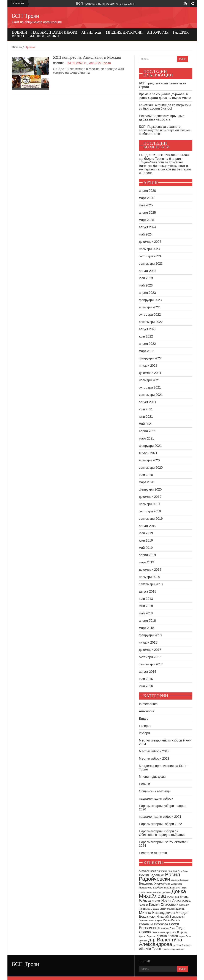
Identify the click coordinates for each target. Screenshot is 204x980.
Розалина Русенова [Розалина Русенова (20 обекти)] (154, 924)
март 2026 (147, 198)
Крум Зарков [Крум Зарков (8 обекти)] (153, 909)
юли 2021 (146, 409)
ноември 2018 (149, 577)
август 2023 (148, 271)
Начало (17, 47)
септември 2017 (151, 664)
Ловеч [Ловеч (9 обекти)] (163, 909)
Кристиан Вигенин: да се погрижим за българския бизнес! (165, 107)
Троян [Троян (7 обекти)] (154, 932)
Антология (158, 33)
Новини (20, 33)
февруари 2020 (150, 489)
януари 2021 (148, 453)
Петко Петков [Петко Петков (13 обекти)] (172, 920)
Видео (18, 36)
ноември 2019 (149, 504)
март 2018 (147, 628)
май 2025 (146, 205)
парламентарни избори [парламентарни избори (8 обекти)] (173, 949)
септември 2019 (151, 519)
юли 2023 (146, 278)
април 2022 (147, 344)
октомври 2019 (150, 511)
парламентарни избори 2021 (160, 817)
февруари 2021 (150, 446)
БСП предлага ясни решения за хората (105, 4)
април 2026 (147, 191)
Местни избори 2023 (154, 759)
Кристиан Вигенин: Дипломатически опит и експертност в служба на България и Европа (165, 168)
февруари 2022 (150, 358)
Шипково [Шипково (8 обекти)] (143, 941)
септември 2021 (151, 395)
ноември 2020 (149, 460)
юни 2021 (146, 417)
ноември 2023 (149, 249)
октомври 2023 (150, 256)
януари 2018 (148, 642)
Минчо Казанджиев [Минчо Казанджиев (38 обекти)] (157, 912)
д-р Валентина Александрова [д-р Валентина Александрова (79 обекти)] (161, 942)
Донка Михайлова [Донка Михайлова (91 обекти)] (163, 894)
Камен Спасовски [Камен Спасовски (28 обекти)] (164, 904)
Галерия (181, 33)
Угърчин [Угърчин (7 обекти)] (161, 932)
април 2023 (147, 293)
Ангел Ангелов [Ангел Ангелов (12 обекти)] (148, 871)
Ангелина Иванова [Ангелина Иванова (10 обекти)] (167, 871)
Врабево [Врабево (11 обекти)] (158, 888)
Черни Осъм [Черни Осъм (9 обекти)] (185, 936)
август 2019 (148, 526)
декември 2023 (150, 242)
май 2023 (146, 285)
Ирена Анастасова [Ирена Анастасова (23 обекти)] (176, 900)
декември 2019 (150, 497)
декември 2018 (150, 570)
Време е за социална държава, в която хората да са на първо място (165, 96)
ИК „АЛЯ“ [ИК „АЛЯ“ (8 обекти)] (156, 901)
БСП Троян (25, 16)
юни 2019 (146, 540)
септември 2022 (151, 322)
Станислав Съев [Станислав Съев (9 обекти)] (167, 928)
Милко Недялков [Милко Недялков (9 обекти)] (176, 909)
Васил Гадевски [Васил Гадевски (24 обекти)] (152, 875)
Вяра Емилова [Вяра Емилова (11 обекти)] (172, 888)
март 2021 (147, 438)
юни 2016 (146, 686)
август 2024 (148, 227)
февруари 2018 (150, 635)
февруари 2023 (150, 300)
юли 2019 (146, 533)
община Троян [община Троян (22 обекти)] (150, 949)
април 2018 (147, 621)
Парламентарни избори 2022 (161, 824)
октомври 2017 (150, 657)
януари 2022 (148, 366)
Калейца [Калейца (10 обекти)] (144, 905)
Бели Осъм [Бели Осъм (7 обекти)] (183, 871)
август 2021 (148, 402)
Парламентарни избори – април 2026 (66, 33)
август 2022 (148, 329)
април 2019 (147, 555)
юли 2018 (146, 599)
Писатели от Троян (153, 853)
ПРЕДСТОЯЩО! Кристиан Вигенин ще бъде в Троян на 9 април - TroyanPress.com (165, 159)
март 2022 (147, 351)
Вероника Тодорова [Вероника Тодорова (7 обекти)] (180, 880)
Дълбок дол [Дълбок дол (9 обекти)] (173, 897)
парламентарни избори (156, 799)
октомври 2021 (150, 387)
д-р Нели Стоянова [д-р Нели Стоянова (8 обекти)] (182, 945)
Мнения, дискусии (124, 33)
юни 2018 (146, 606)
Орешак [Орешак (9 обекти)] (143, 920)
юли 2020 (146, 475)
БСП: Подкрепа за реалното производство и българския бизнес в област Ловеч (165, 130)
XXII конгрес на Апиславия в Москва (87, 58)
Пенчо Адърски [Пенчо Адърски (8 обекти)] (155, 920)
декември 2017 (150, 650)
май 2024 (146, 234)
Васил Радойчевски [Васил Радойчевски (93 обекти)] (160, 877)
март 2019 (147, 562)
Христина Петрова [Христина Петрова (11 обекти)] (176, 932)
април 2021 (147, 431)
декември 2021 (150, 373)
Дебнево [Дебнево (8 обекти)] (167, 892)
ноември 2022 (149, 307)
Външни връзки (44, 36)
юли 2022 (146, 336)
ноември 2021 (149, 380)
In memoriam (148, 704)
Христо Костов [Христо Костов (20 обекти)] (167, 936)
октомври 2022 (150, 315)
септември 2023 (151, 264)
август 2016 (148, 672)
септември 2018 (151, 584)
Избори (144, 733)
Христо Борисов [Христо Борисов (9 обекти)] (147, 936)
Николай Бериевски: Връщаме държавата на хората (162, 118)
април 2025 (147, 213)
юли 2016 (146, 679)
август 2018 (148, 591)
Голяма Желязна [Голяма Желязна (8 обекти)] (154, 892)
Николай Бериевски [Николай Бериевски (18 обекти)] (170, 917)
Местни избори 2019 (154, 751)
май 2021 (146, 424)
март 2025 (147, 220)
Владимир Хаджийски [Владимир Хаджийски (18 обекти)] (155, 883)
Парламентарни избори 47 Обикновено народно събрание (162, 833)
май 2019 (146, 548)
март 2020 (147, 482)
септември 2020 (151, 468)
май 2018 (146, 613)
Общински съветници (155, 791)
